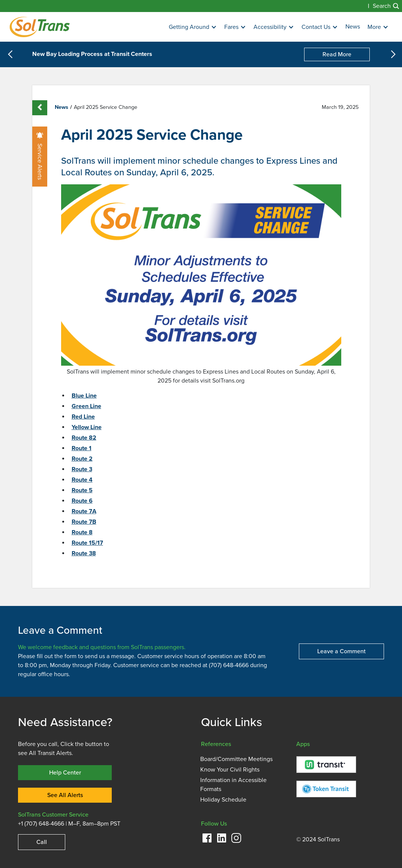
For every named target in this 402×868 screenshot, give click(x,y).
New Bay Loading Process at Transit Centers (92, 54)
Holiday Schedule (223, 800)
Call (42, 842)
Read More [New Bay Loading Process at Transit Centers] (337, 54)
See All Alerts (65, 795)
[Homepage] (40, 27)
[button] (193, 27)
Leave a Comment (341, 651)
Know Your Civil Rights (230, 770)
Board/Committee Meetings (236, 759)
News (353, 27)
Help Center (65, 772)
